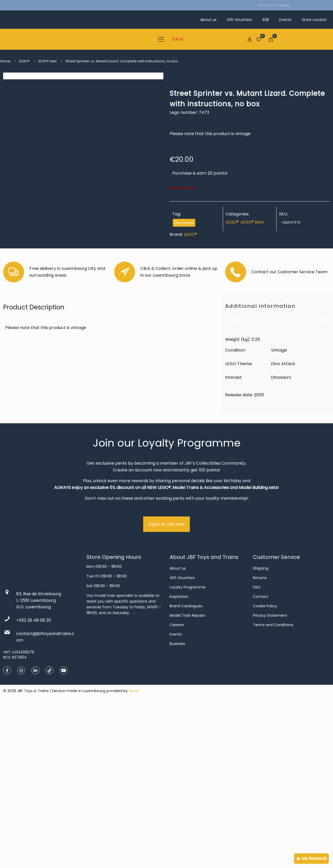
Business (177, 807)
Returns (260, 741)
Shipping (261, 732)
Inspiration (179, 760)
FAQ (257, 750)
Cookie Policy (265, 769)
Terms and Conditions (273, 788)
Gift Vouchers (182, 741)
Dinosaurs (184, 223)
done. (134, 854)
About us (178, 732)
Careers (177, 788)
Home (5, 61)
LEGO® (24, 61)
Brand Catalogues (186, 769)
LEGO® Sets (48, 61)
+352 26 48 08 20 (34, 784)
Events (176, 798)
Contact (261, 760)
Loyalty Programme (188, 750)
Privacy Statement (270, 779)
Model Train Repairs (187, 779)
